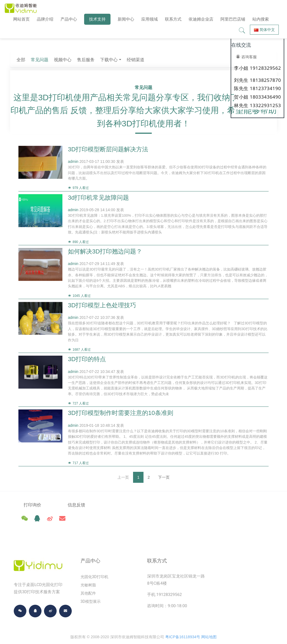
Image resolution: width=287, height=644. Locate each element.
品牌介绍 (45, 19)
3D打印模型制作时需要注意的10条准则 (121, 413)
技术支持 (97, 19)
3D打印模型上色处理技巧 (102, 305)
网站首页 (21, 19)
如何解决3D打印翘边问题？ (105, 251)
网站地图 (209, 625)
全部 (84, 60)
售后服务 (149, 60)
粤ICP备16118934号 (183, 625)
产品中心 (69, 19)
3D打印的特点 (87, 359)
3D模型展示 (91, 589)
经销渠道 (198, 60)
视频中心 (126, 60)
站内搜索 (261, 19)
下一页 (164, 477)
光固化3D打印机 (94, 565)
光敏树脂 (88, 573)
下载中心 (172, 60)
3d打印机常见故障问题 (98, 198)
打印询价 (32, 505)
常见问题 (103, 60)
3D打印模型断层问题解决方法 (108, 149)
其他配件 (88, 581)
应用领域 (150, 19)
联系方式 (173, 19)
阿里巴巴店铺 (233, 19)
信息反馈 (77, 505)
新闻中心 (126, 19)
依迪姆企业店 (201, 19)
